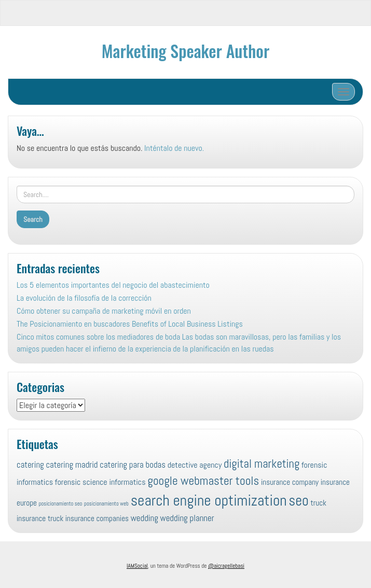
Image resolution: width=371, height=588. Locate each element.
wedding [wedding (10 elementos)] (145, 518)
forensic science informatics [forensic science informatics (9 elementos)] (100, 482)
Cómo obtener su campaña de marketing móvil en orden (104, 311)
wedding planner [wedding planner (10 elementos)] (187, 518)
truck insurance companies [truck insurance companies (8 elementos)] (88, 518)
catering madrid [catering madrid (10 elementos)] (72, 465)
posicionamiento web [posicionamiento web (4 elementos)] (106, 504)
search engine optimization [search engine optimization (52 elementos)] (209, 500)
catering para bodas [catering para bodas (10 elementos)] (133, 465)
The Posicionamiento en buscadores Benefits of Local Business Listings (130, 324)
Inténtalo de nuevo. (174, 148)
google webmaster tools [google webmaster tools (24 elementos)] (203, 481)
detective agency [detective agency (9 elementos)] (195, 465)
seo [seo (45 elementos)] (299, 500)
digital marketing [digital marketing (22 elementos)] (262, 464)
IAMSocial (137, 566)
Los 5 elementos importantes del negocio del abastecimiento (113, 285)
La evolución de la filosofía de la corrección (84, 298)
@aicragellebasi (226, 566)
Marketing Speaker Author (185, 51)
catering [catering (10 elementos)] (30, 465)
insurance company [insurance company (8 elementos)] (290, 482)
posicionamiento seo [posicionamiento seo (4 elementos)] (61, 504)
